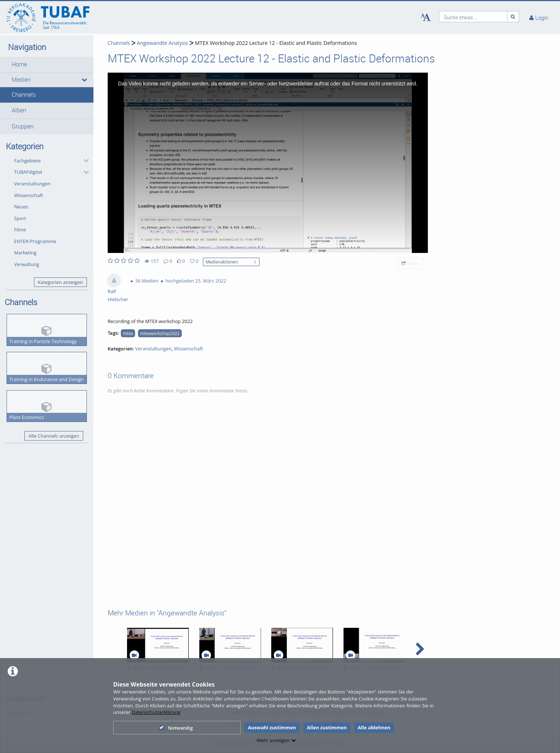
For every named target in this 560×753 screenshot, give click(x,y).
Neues (21, 207)
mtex (128, 333)
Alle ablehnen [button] (374, 727)
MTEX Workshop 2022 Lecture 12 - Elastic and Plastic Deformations (276, 43)
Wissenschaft (29, 195)
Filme (20, 230)
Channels (24, 95)
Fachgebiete (28, 161)
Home (19, 64)
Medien (21, 80)
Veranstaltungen (32, 184)
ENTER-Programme (35, 241)
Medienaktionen (222, 262)
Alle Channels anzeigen (54, 436)
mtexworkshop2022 (160, 333)
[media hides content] (84, 80)
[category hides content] (84, 161)
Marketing (25, 253)
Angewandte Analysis (163, 43)
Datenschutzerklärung (156, 712)
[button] (47, 65)
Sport (20, 218)
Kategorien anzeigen (60, 282)
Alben (19, 110)
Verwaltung (27, 264)
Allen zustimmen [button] (327, 727)
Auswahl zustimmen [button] (272, 727)
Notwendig (176, 728)
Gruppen (23, 126)
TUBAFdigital (28, 172)
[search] (473, 17)
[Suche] (513, 17)
